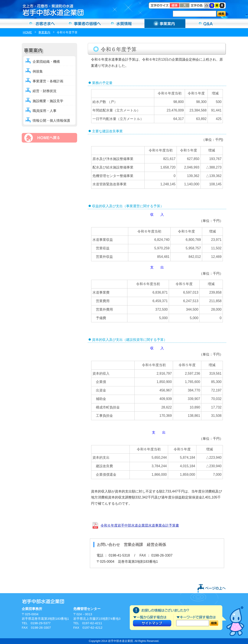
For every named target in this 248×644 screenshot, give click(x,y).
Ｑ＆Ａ (206, 23)
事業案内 (165, 23)
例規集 (38, 71)
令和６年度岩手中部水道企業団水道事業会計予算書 (140, 525)
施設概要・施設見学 (48, 101)
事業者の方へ (83, 23)
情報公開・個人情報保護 (51, 121)
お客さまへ (42, 23)
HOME (27, 32)
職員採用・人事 (45, 111)
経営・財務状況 (45, 91)
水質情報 (124, 23)
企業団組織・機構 (46, 62)
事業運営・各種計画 (48, 81)
